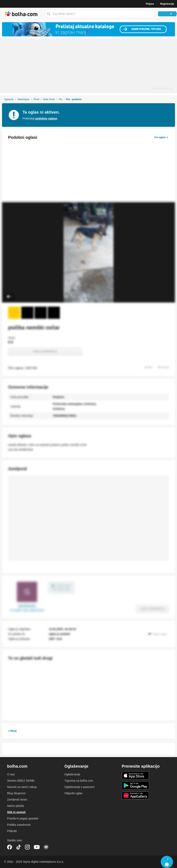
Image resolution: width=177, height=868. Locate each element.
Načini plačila (15, 806)
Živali (36, 99)
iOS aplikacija (135, 775)
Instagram (27, 847)
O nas (11, 774)
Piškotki (12, 831)
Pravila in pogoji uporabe (23, 818)
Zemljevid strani (17, 800)
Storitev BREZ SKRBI (21, 781)
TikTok (18, 847)
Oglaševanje (72, 774)
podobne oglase (46, 118)
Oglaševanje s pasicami (79, 787)
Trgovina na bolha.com (79, 781)
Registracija (167, 4)
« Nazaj (12, 731)
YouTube (37, 847)
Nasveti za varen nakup (22, 787)
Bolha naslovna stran (21, 14)
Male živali (49, 99)
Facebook (10, 847)
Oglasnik (9, 99)
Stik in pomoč (16, 812)
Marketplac (24, 99)
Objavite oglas (73, 793)
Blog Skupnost (16, 793)
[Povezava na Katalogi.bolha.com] (88, 29)
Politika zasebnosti (19, 825)
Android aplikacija (135, 786)
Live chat (167, 862)
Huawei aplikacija (135, 795)
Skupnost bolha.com (46, 847)
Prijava (150, 4)
